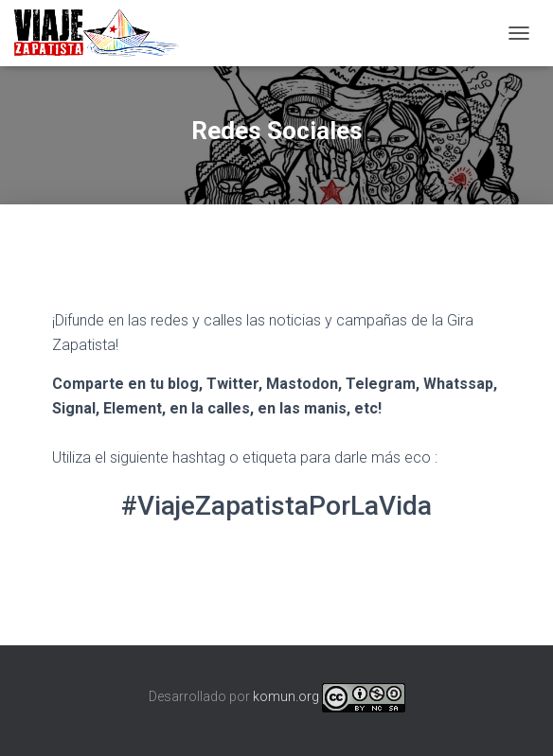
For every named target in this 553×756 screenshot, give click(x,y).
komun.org (286, 696)
